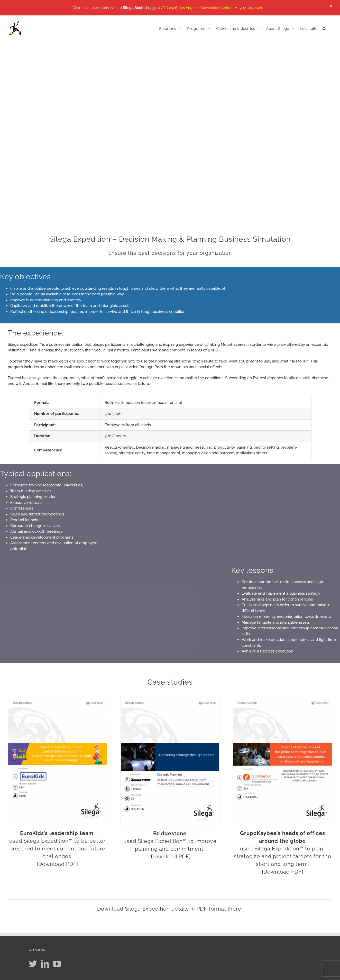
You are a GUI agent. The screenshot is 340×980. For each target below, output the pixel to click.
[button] (324, 28)
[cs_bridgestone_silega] (170, 698)
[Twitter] (33, 964)
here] (236, 909)
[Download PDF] (57, 864)
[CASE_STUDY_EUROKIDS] (57, 698)
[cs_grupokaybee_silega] (283, 698)
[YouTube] (57, 964)
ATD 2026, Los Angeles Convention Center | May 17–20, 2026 (212, 8)
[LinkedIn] (45, 964)
